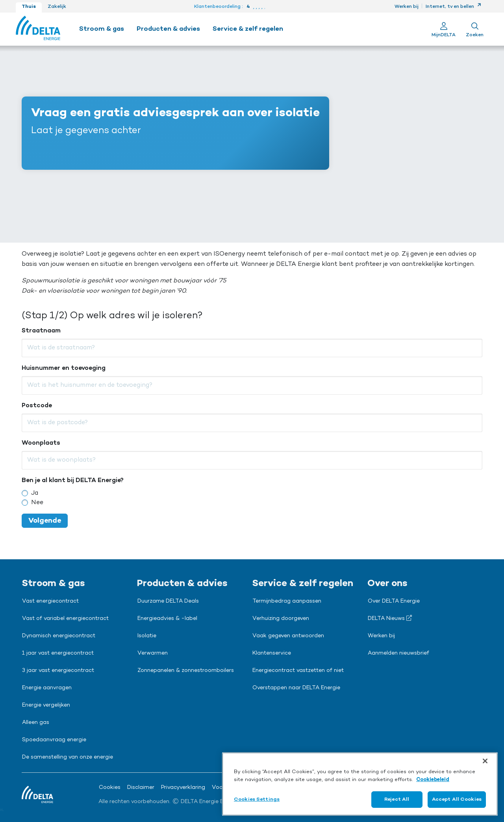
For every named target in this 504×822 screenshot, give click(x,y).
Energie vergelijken (46, 705)
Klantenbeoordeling (217, 7)
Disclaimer (141, 788)
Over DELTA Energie (394, 601)
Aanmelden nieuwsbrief (398, 653)
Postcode (37, 406)
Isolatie (147, 636)
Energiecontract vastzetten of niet (298, 671)
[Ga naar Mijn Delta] (444, 29)
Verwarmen (153, 653)
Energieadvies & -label (167, 619)
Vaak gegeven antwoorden (288, 636)
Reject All (397, 799)
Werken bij (407, 7)
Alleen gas (36, 723)
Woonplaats (41, 443)
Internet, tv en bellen (453, 7)
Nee (37, 503)
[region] (360, 784)
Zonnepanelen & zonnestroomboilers (186, 671)
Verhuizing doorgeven (281, 619)
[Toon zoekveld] (475, 29)
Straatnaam (41, 331)
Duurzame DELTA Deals (168, 601)
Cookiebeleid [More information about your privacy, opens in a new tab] (433, 780)
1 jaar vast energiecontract (58, 653)
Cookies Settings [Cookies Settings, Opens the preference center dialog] (257, 799)
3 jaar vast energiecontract (58, 671)
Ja (35, 493)
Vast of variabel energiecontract (65, 619)
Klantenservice (272, 653)
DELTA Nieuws (390, 618)
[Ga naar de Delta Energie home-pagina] (38, 29)
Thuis (29, 7)
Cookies (110, 788)
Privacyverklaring (183, 788)
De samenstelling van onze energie (68, 757)
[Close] (485, 761)
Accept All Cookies (457, 799)
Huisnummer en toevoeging (64, 368)
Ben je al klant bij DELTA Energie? (73, 481)
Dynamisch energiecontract (59, 636)
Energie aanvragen (47, 688)
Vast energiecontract (50, 601)
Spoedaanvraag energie (54, 740)
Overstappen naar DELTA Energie (296, 688)
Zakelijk (57, 7)
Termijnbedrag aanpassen (287, 601)
